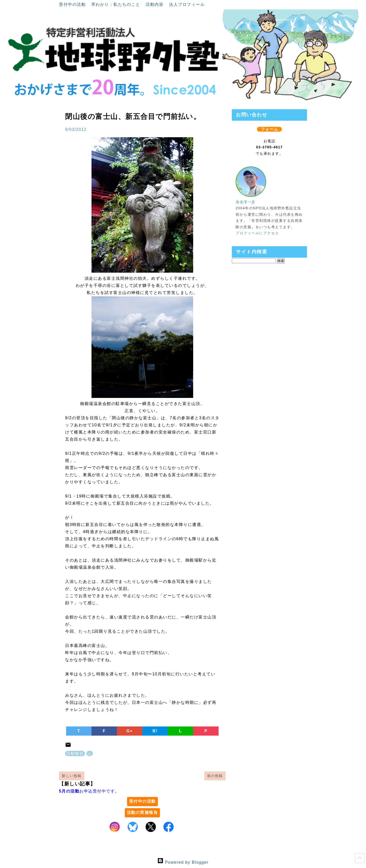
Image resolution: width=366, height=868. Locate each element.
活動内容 (155, 4)
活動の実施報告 (142, 812)
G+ (130, 731)
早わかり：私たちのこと (116, 4)
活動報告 (75, 754)
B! (155, 731)
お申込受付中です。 (89, 791)
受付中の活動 (73, 4)
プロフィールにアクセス (257, 233)
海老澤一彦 (246, 202)
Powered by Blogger (183, 862)
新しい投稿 (72, 776)
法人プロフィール (187, 4)
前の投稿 (215, 776)
